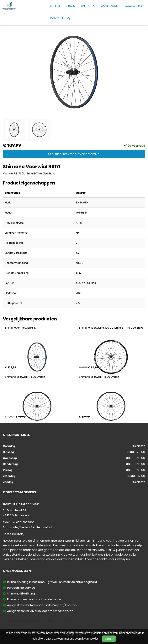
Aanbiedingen (110, 6)
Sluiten (109, 639)
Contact (57, 18)
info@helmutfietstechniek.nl (32, 527)
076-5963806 (25, 522)
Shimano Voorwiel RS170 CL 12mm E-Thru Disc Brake (111, 328)
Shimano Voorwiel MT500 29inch (25, 377)
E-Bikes (70, 6)
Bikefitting (88, 6)
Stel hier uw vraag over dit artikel (74, 154)
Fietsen (55, 6)
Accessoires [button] (135, 6)
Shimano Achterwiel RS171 (21, 328)
